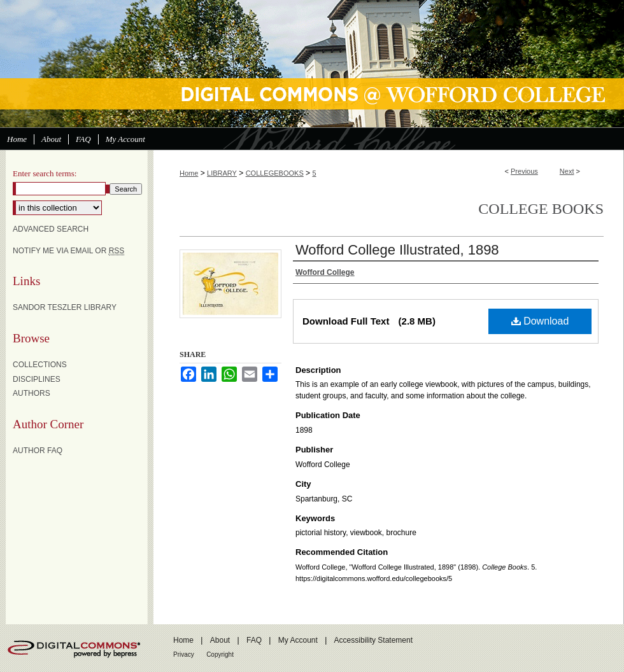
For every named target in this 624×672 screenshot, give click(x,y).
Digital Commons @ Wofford (312, 64)
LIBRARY (222, 173)
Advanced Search (51, 229)
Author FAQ (38, 451)
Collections (40, 365)
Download (540, 321)
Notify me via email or (68, 251)
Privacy (184, 654)
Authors (32, 393)
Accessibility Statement (373, 640)
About (220, 640)
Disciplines (37, 379)
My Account (298, 640)
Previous (524, 171)
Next (567, 171)
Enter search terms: (45, 173)
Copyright (220, 654)
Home (189, 173)
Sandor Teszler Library (65, 307)
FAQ (254, 640)
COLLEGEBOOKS (275, 173)
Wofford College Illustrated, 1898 (397, 250)
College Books (541, 209)
